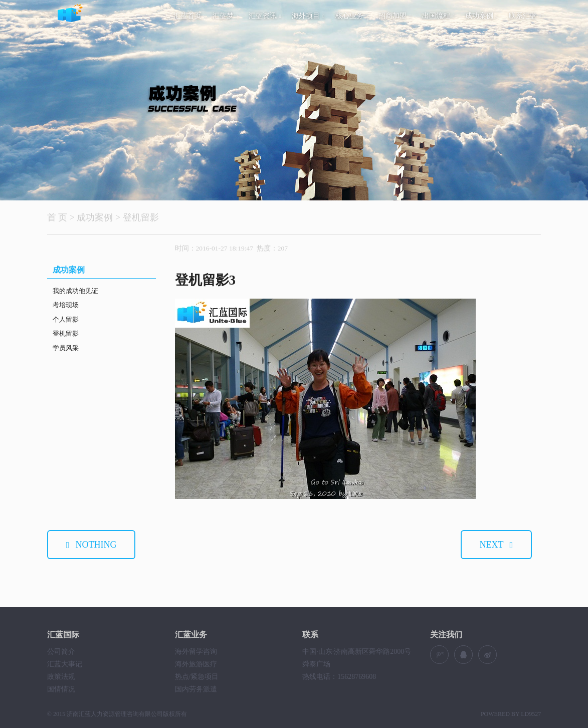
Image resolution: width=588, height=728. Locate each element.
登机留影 (141, 217)
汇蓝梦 (225, 16)
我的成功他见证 (75, 291)
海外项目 (308, 16)
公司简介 (61, 652)
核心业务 (352, 16)
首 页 (57, 217)
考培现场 (66, 305)
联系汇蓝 (525, 16)
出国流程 (438, 16)
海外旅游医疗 (196, 664)
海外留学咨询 (196, 652)
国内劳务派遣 (196, 689)
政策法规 (61, 677)
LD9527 (531, 714)
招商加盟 (395, 16)
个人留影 (66, 319)
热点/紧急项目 (197, 677)
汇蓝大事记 (65, 664)
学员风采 (66, 348)
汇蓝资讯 (265, 16)
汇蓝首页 (187, 16)
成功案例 (481, 16)
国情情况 (61, 689)
